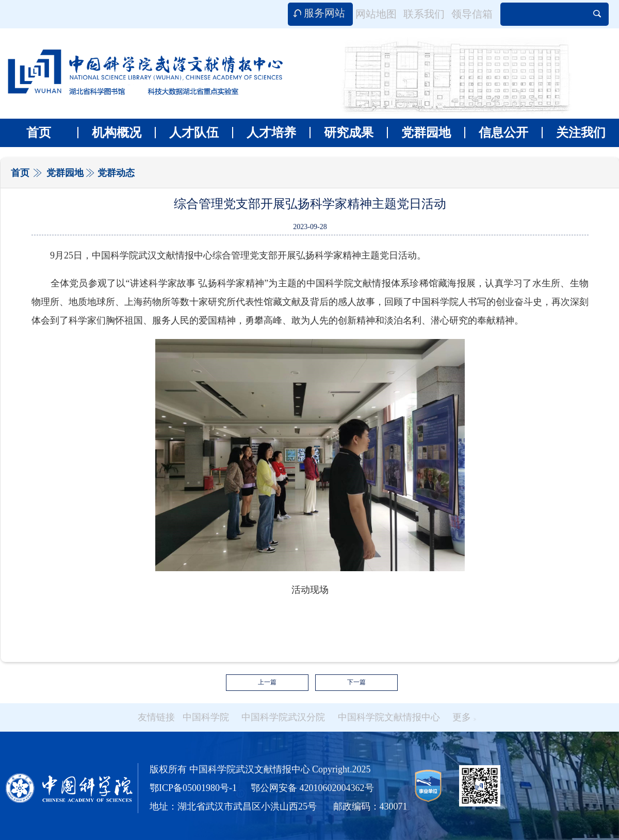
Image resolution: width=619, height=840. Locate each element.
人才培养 (264, 133)
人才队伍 (187, 133)
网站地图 (376, 14)
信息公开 (496, 133)
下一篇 (356, 682)
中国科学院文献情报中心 (389, 717)
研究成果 (341, 133)
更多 (464, 717)
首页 (39, 133)
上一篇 (267, 682)
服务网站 (324, 13)
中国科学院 (206, 717)
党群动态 (116, 173)
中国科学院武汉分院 (283, 717)
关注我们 (574, 133)
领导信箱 (472, 14)
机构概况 (109, 133)
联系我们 (424, 14)
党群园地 (419, 133)
